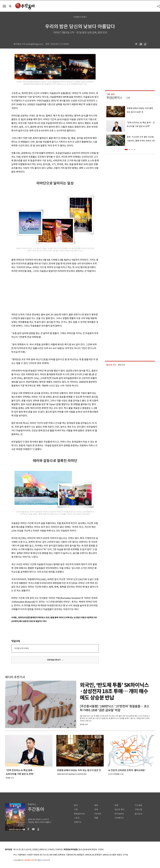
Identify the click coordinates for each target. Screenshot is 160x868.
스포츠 (77, 818)
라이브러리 (119, 814)
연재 (116, 805)
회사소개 (17, 850)
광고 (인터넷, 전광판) (30, 850)
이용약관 (59, 850)
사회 (76, 810)
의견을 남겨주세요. (22, 648)
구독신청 (138, 810)
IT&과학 (98, 814)
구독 (128, 98)
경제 (96, 805)
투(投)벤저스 (114, 98)
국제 (96, 810)
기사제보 (138, 805)
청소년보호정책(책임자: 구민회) (91, 850)
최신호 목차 (119, 810)
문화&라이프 (79, 814)
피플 (96, 818)
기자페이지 (119, 818)
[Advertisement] (49, 292)
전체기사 (78, 822)
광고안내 (138, 814)
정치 (76, 805)
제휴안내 (43, 850)
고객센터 (51, 850)
